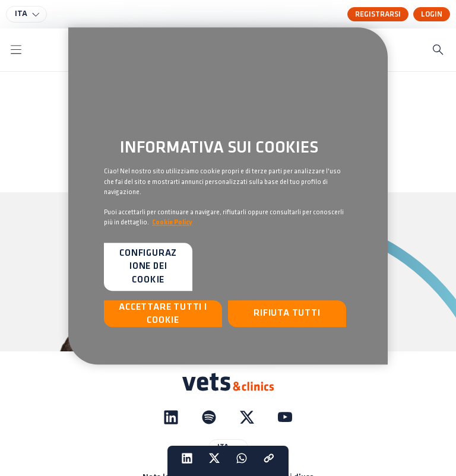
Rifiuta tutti (287, 314)
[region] (228, 196)
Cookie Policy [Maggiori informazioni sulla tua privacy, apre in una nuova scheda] (172, 223)
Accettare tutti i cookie (163, 314)
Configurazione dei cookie (148, 267)
